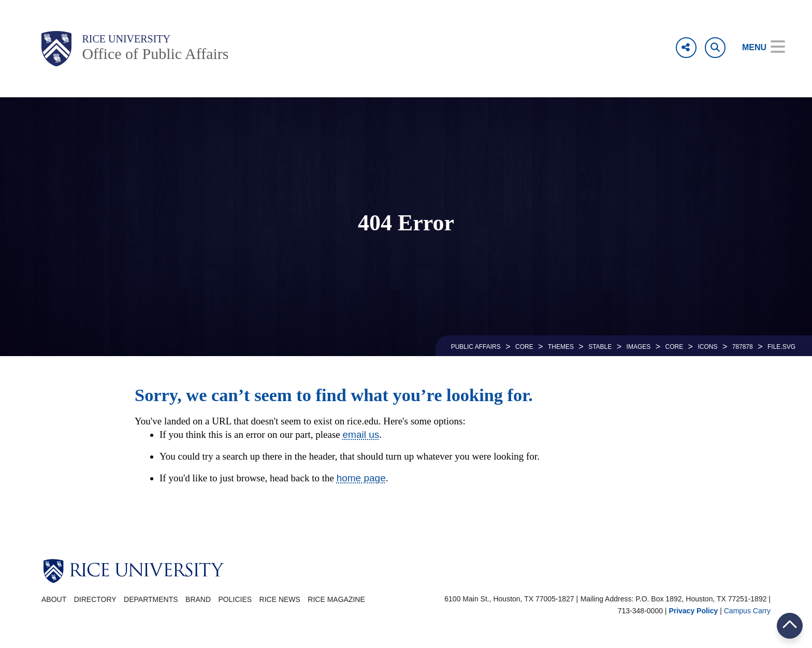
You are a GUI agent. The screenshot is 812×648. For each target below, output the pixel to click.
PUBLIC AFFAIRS (476, 347)
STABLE (600, 347)
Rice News (280, 599)
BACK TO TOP (790, 625)
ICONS (707, 347)
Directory (95, 599)
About (54, 599)
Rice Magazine (336, 599)
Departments (151, 599)
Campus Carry (747, 611)
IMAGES (639, 347)
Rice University (126, 39)
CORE (524, 347)
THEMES (561, 347)
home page (361, 478)
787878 (743, 347)
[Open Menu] (756, 48)
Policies (235, 599)
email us (361, 435)
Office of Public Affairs (155, 54)
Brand (198, 599)
